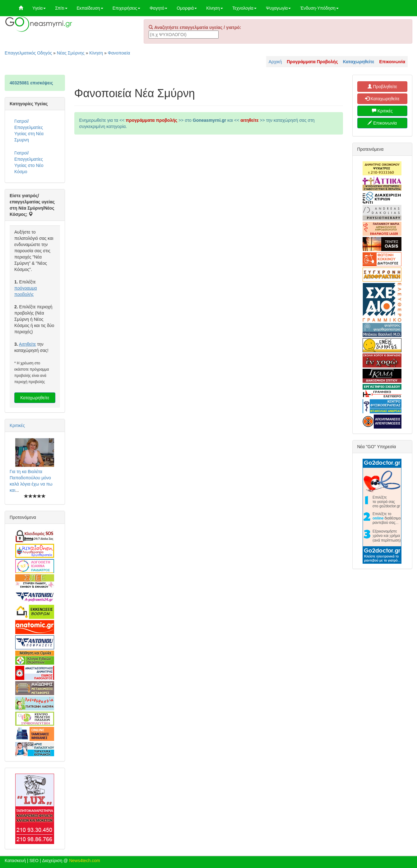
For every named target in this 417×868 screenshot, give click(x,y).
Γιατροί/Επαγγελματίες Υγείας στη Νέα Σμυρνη (29, 130)
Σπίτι (61, 8)
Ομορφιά (187, 8)
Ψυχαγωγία (278, 8)
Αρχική (275, 62)
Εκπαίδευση (90, 8)
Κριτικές (17, 425)
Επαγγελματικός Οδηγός (28, 53)
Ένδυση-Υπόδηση (319, 8)
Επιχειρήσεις (126, 8)
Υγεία (39, 8)
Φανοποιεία (119, 53)
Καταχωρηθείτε (35, 398)
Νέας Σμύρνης (71, 53)
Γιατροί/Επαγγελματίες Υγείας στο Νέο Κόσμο (29, 162)
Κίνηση (215, 8)
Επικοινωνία (382, 123)
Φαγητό (158, 8)
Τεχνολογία (244, 8)
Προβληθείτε (382, 87)
